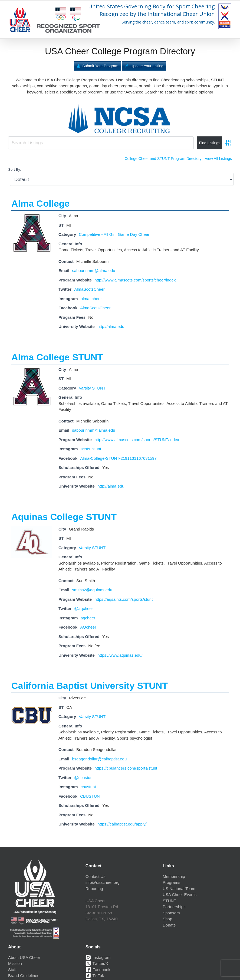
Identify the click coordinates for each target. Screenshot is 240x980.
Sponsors (171, 913)
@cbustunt (84, 778)
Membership (174, 876)
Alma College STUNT (57, 357)
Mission (15, 963)
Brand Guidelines (24, 976)
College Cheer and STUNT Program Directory (163, 159)
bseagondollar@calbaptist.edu (99, 759)
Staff (12, 970)
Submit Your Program (100, 66)
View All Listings (218, 159)
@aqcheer (83, 608)
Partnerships (174, 907)
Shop (167, 919)
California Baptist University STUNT (90, 686)
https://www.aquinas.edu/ (120, 655)
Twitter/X (97, 963)
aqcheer (88, 618)
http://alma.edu (111, 326)
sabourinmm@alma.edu (93, 271)
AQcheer (88, 627)
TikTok (95, 976)
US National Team (179, 889)
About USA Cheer (24, 957)
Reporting (94, 889)
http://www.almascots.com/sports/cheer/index (135, 280)
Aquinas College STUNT (64, 517)
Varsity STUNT (92, 388)
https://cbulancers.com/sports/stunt (126, 768)
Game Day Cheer (134, 234)
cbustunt (88, 787)
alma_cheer (91, 299)
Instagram (98, 957)
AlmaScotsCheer (89, 289)
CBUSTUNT (91, 796)
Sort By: (15, 170)
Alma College (40, 203)
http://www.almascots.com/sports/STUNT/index (137, 440)
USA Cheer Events (180, 895)
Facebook (98, 970)
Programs (171, 882)
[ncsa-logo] (120, 103)
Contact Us (96, 876)
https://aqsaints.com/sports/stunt (124, 599)
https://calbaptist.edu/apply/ (122, 824)
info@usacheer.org (103, 882)
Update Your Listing (147, 66)
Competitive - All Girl (97, 234)
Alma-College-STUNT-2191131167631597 (118, 458)
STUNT (169, 901)
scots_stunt (91, 449)
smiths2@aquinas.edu (92, 590)
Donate (169, 925)
